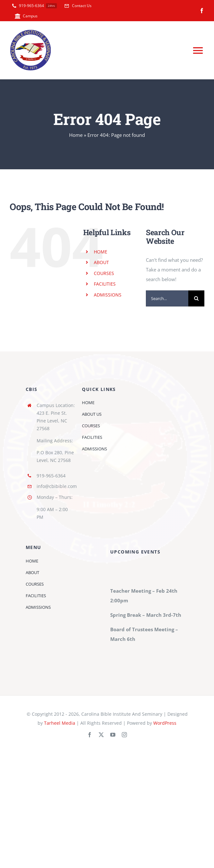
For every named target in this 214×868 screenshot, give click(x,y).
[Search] (196, 298)
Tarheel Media (60, 723)
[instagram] (124, 735)
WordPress (165, 723)
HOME (101, 252)
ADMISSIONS (108, 295)
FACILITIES (105, 284)
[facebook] (202, 11)
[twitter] (101, 735)
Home (76, 135)
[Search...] (167, 298)
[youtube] (113, 735)
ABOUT (101, 262)
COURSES (104, 273)
